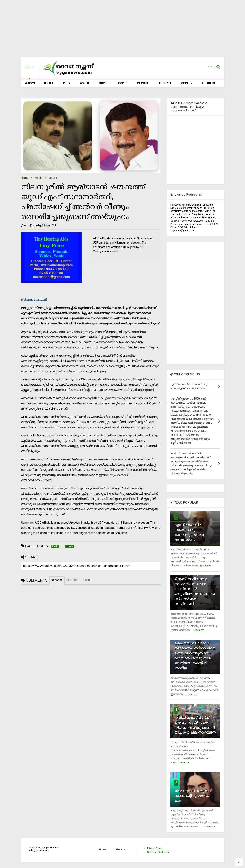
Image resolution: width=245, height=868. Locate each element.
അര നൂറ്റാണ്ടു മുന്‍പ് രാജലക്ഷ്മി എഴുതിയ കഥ (192, 796)
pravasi (53, 178)
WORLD (84, 83)
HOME (30, 83)
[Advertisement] (122, 31)
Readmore (206, 566)
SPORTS (122, 83)
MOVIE (103, 83)
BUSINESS (208, 83)
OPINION (187, 83)
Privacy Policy (154, 848)
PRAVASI (143, 83)
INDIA (67, 83)
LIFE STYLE (165, 83)
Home (25, 178)
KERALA (48, 83)
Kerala (38, 178)
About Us (120, 850)
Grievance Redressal (158, 852)
